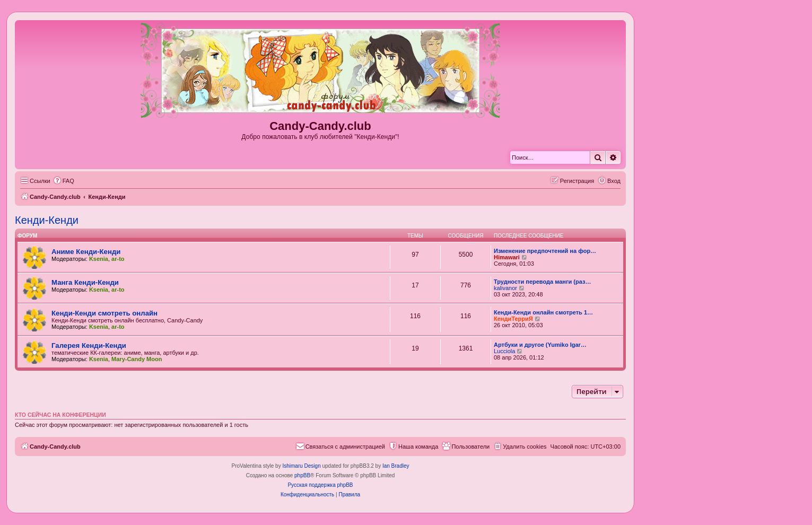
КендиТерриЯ (513, 319)
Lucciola (504, 351)
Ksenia (99, 259)
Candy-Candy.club (320, 126)
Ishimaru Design (301, 466)
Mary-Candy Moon (137, 359)
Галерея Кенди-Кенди (89, 345)
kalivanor (505, 288)
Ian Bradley (396, 466)
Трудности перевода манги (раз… (542, 282)
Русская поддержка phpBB (320, 485)
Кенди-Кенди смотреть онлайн (104, 313)
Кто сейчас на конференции (60, 415)
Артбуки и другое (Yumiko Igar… (540, 345)
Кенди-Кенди (47, 220)
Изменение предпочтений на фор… (545, 251)
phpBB (302, 475)
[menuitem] (64, 181)
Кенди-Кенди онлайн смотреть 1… (543, 312)
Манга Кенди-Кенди (85, 282)
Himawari (507, 257)
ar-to (118, 259)
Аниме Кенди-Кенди (86, 252)
